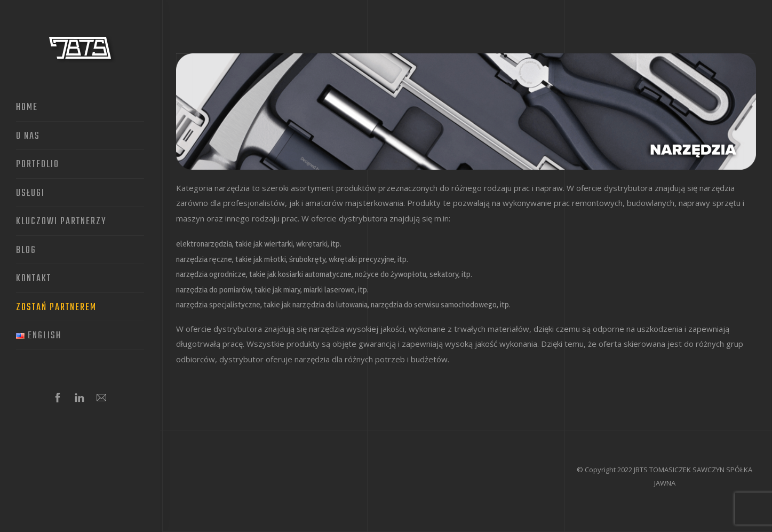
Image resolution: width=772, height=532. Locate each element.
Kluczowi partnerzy (61, 222)
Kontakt (34, 279)
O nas (28, 137)
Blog (26, 251)
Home (27, 108)
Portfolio (38, 165)
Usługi (30, 194)
